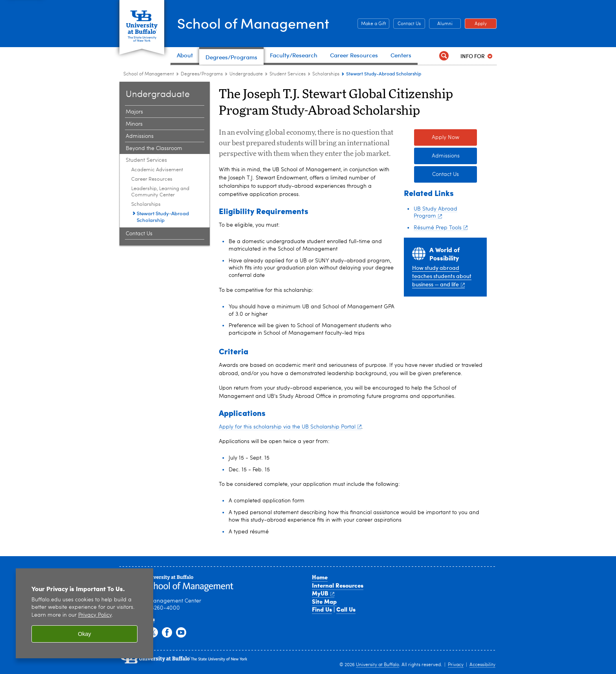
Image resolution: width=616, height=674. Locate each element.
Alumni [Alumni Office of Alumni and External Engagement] (441, 24)
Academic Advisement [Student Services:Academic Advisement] (157, 170)
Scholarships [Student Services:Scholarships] (326, 74)
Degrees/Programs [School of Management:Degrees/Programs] (202, 74)
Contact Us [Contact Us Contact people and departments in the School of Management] (407, 24)
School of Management (253, 23)
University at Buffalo (378, 665)
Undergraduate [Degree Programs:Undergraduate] (246, 74)
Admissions (446, 156)
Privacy (456, 665)
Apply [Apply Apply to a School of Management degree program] (476, 24)
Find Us (322, 609)
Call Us (346, 609)
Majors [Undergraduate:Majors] (134, 112)
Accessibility (482, 665)
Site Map (324, 601)
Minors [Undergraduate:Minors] (134, 124)
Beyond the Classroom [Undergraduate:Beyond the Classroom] (154, 148)
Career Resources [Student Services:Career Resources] (152, 179)
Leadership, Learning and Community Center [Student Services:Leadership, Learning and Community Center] (160, 192)
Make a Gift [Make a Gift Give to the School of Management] (372, 24)
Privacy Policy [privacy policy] (95, 615)
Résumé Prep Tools (441, 228)
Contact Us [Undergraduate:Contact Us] (139, 234)
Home (320, 577)
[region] (84, 613)
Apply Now (445, 137)
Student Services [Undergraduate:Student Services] (288, 74)
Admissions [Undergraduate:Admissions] (140, 136)
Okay (84, 634)
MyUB (323, 593)
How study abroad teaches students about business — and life (442, 276)
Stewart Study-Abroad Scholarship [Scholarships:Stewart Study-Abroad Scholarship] (163, 216)
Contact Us (445, 174)
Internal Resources (338, 585)
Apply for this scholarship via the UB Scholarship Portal (290, 427)
